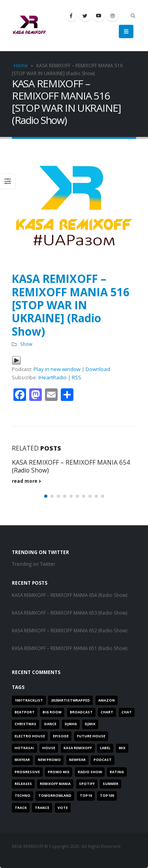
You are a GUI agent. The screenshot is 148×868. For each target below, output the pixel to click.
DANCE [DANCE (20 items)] (50, 724)
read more (26, 481)
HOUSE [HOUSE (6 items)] (49, 748)
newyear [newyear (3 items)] (77, 760)
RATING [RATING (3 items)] (117, 772)
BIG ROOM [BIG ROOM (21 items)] (52, 712)
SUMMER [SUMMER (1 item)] (111, 784)
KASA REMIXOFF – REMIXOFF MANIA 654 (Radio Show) (71, 466)
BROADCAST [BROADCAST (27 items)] (81, 712)
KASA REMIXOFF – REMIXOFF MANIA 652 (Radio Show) (70, 630)
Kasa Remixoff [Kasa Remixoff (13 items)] (78, 748)
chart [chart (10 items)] (107, 712)
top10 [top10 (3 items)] (86, 796)
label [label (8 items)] (105, 748)
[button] (46, 496)
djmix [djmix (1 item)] (90, 724)
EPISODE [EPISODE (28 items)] (61, 736)
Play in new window (57, 369)
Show (26, 344)
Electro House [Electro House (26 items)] (30, 736)
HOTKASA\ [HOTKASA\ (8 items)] (24, 748)
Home (21, 66)
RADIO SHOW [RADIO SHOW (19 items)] (90, 772)
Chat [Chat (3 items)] (127, 712)
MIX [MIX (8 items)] (122, 748)
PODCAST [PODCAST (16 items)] (103, 760)
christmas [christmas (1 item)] (25, 724)
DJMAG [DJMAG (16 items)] (71, 724)
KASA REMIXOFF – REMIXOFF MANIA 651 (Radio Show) (70, 648)
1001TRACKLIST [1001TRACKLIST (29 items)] (29, 700)
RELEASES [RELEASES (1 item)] (23, 784)
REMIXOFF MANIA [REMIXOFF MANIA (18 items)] (55, 784)
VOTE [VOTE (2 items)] (63, 808)
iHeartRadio (52, 377)
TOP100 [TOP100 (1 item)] (107, 796)
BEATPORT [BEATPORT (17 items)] (25, 712)
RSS (77, 377)
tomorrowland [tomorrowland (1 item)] (55, 796)
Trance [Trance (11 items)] (42, 808)
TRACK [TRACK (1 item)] (21, 808)
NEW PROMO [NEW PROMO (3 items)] (49, 760)
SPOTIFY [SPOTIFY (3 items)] (87, 784)
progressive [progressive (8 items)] (27, 772)
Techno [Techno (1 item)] (22, 796)
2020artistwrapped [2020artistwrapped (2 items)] (70, 700)
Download (98, 369)
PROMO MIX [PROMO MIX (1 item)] (59, 772)
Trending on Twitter (34, 564)
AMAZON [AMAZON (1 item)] (107, 700)
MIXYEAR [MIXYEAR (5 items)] (22, 760)
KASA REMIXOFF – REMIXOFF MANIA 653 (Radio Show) (70, 613)
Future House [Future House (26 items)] (91, 736)
